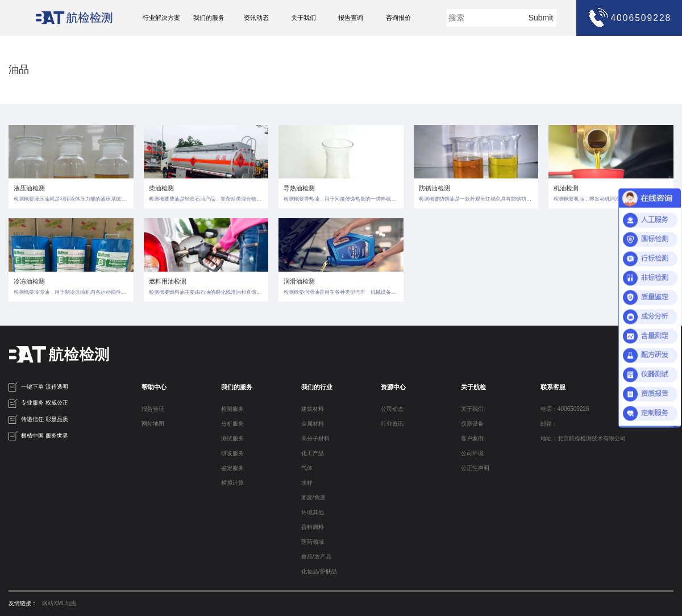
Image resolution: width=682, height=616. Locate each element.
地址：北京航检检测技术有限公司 (583, 438)
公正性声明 (475, 468)
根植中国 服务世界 (38, 436)
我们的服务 (209, 18)
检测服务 (232, 409)
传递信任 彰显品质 (38, 420)
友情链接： (23, 603)
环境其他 (313, 512)
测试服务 (232, 438)
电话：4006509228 (565, 409)
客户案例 (472, 438)
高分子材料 (315, 438)
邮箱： (549, 424)
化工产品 (313, 453)
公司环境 (472, 453)
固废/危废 (313, 498)
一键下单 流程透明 (38, 387)
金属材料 (313, 424)
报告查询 (351, 18)
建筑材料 (313, 409)
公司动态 (392, 409)
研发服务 (232, 453)
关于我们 (303, 18)
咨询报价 (398, 18)
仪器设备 (472, 424)
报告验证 (153, 409)
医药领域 (313, 542)
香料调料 (313, 527)
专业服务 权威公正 (38, 403)
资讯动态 (256, 18)
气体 (307, 468)
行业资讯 (392, 424)
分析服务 (232, 424)
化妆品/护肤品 (319, 571)
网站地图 (153, 424)
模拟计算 (232, 483)
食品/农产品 (316, 557)
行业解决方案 (161, 18)
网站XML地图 (59, 603)
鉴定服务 (232, 468)
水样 (307, 483)
